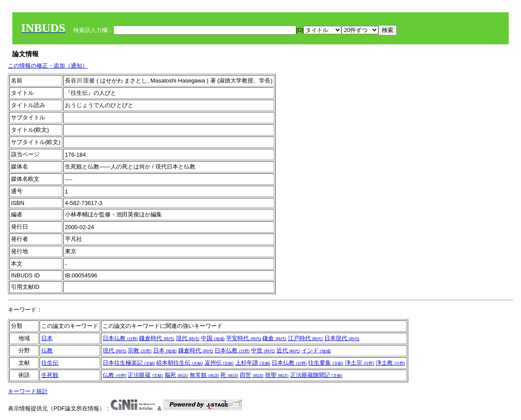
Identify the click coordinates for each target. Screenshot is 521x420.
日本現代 (342, 338)
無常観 (204, 375)
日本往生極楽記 (129, 363)
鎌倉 (274, 338)
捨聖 (277, 375)
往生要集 (326, 363)
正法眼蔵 (145, 375)
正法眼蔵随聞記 (316, 375)
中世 (263, 350)
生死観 (50, 375)
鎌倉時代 (157, 338)
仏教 (47, 350)
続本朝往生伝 (180, 363)
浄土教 (390, 363)
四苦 (252, 375)
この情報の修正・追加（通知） (48, 66)
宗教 (140, 350)
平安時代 (244, 338)
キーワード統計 (28, 391)
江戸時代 (305, 338)
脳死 (176, 375)
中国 (213, 338)
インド (316, 350)
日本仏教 (120, 338)
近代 (288, 350)
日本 (47, 338)
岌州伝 (219, 363)
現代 (188, 338)
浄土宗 (360, 363)
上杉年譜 (253, 363)
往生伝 (50, 363)
